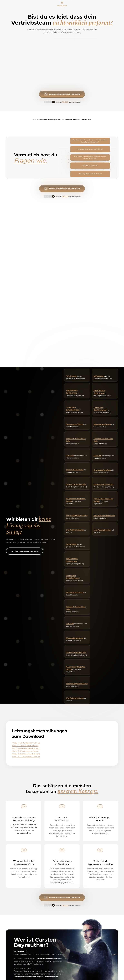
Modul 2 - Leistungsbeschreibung (26, 748)
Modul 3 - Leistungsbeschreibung (26, 754)
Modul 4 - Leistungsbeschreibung (26, 757)
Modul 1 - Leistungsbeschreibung (26, 743)
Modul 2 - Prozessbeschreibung (25, 751)
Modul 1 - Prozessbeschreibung (25, 746)
